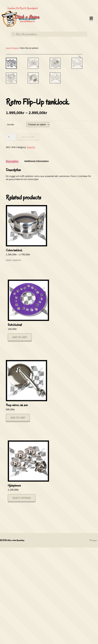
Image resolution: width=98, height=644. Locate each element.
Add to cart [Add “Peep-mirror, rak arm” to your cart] (17, 514)
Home (8, 69)
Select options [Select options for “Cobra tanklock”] (13, 357)
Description (12, 258)
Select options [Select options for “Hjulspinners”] (21, 595)
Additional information (36, 258)
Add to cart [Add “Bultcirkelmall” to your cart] (19, 434)
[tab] (12, 258)
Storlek (11, 222)
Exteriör (15, 69)
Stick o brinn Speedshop (17, 637)
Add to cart (28, 234)
